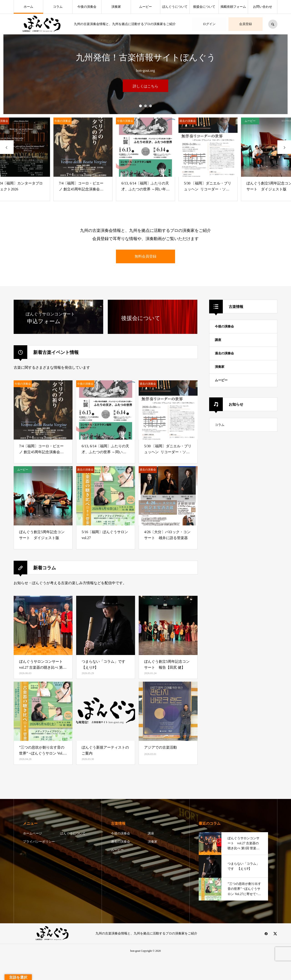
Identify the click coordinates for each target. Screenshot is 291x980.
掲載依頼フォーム (233, 7)
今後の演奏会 (87, 7)
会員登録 (246, 24)
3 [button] (151, 106)
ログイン (209, 24)
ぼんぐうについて (175, 7)
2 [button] (145, 106)
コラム (58, 7)
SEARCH (273, 24)
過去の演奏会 (224, 353)
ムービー (145, 7)
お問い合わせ (263, 7)
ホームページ (33, 833)
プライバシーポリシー (39, 842)
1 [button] (140, 106)
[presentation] (7, 147)
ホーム (28, 7)
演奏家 (116, 7)
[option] (145, 97)
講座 (218, 340)
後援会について (204, 7)
